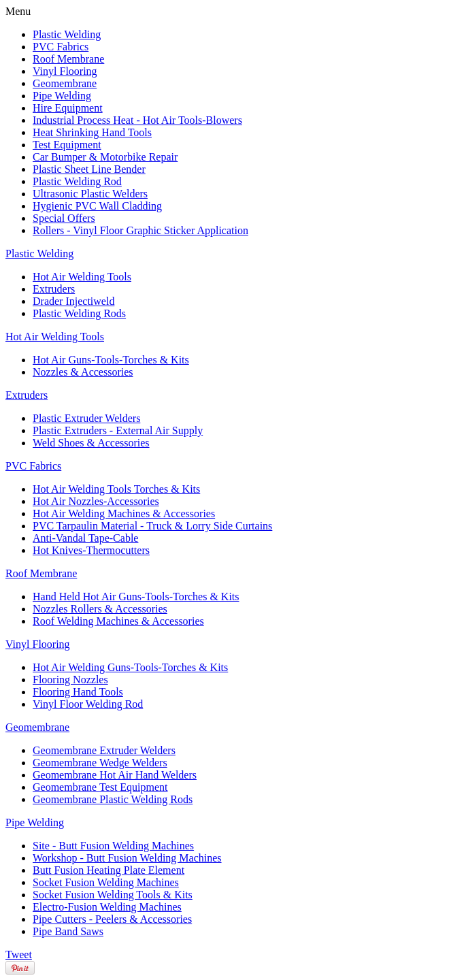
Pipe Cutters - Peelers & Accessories (112, 919)
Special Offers (64, 218)
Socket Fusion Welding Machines (106, 882)
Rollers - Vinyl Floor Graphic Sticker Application (140, 230)
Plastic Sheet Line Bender (89, 169)
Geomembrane (65, 83)
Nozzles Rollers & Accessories (100, 609)
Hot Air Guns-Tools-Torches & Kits (111, 360)
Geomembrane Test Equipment (100, 787)
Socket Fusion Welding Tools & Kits (113, 895)
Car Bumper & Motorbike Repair (105, 157)
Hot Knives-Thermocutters (91, 550)
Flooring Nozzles (70, 680)
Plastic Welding (67, 34)
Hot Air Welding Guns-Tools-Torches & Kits (130, 667)
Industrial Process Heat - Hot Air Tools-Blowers (137, 120)
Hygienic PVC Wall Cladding (97, 206)
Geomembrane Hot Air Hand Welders (115, 775)
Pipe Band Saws (68, 931)
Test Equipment (67, 145)
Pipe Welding (62, 96)
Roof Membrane (68, 59)
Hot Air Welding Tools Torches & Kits (116, 489)
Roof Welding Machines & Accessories (118, 621)
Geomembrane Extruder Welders (104, 750)
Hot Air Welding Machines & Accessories (124, 513)
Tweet (19, 954)
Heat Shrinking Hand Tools (92, 132)
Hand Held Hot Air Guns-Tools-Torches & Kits (136, 597)
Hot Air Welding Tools (82, 277)
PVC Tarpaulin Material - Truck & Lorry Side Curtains (152, 526)
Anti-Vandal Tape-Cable (85, 538)
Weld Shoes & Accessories (91, 443)
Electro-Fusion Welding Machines (107, 907)
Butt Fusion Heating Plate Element (109, 870)
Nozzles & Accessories (83, 372)
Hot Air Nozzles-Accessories (96, 501)
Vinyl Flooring (65, 71)
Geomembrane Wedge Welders (100, 763)
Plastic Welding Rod (77, 181)
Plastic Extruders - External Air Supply (118, 430)
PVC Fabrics (61, 47)
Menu (18, 11)
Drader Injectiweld (73, 301)
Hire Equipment (68, 108)
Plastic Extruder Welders (86, 418)
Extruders (54, 289)
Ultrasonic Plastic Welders (90, 194)
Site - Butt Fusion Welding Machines (113, 846)
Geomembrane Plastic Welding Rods (113, 799)
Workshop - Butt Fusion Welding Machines (127, 858)
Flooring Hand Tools (78, 692)
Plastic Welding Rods (79, 313)
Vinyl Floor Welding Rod (88, 704)
